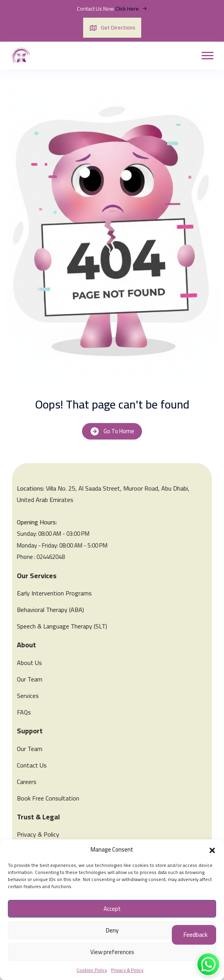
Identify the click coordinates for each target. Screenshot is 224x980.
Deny (112, 930)
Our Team (30, 679)
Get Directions (112, 27)
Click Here (131, 9)
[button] (212, 850)
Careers (27, 782)
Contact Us (32, 765)
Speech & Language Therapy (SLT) (62, 626)
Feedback (196, 935)
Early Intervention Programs (54, 593)
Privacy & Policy (127, 970)
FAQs (24, 712)
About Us (29, 663)
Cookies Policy (92, 970)
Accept (112, 909)
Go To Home (112, 431)
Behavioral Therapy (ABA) (50, 610)
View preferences (112, 952)
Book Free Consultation (48, 798)
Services (28, 696)
